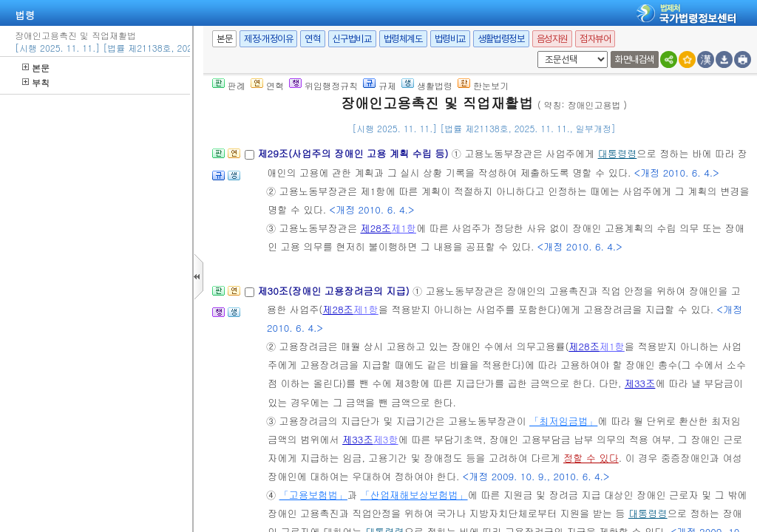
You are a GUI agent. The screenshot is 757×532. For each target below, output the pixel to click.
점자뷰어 (595, 39)
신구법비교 (352, 39)
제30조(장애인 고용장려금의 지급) (335, 291)
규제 (380, 85)
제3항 (386, 439)
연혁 (312, 39)
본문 (36, 68)
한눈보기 (483, 85)
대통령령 (618, 153)
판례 (229, 85)
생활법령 (427, 85)
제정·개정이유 (268, 39)
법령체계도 (403, 39)
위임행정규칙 (323, 85)
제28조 (376, 228)
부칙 (36, 82)
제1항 (404, 228)
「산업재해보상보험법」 (414, 495)
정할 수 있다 (591, 458)
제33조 (640, 383)
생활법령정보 (501, 39)
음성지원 (552, 39)
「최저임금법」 (563, 421)
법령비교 (450, 39)
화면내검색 (635, 59)
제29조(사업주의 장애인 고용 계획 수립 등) (354, 153)
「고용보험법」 (313, 495)
